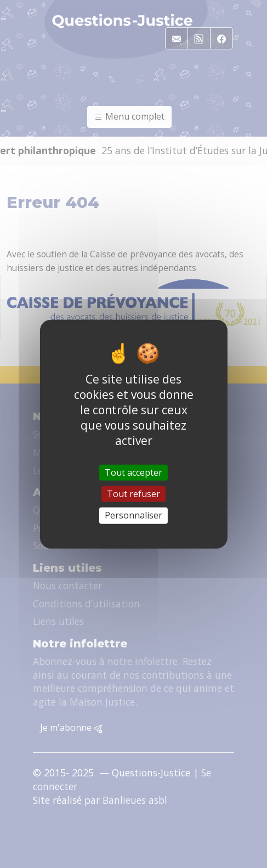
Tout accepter (133, 472)
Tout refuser (133, 494)
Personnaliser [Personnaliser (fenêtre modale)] (133, 515)
